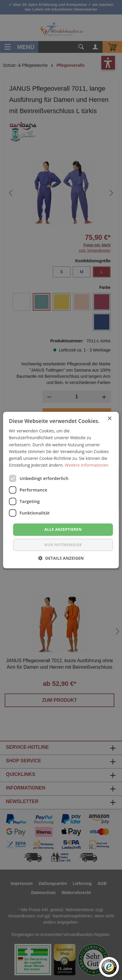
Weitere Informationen (87, 465)
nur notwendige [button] (63, 545)
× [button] (109, 419)
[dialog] (61, 490)
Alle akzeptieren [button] (63, 529)
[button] (61, 558)
